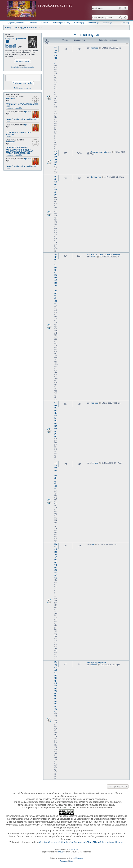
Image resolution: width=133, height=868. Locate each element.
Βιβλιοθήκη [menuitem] (79, 23)
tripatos (94, 665)
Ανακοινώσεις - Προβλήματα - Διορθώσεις (56, 279)
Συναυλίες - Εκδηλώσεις (56, 476)
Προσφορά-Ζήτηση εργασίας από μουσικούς (56, 687)
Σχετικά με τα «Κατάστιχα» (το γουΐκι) (56, 561)
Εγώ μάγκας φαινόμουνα (16, 39)
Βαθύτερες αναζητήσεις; (22, 88)
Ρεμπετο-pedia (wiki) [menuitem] (61, 23)
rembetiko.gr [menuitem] (93, 23)
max (93, 544)
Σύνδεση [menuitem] (125, 23)
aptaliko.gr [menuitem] (107, 23)
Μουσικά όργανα (86, 35)
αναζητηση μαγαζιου (96, 663)
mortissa (95, 48)
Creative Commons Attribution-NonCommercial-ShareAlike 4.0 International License (81, 842)
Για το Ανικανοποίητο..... (101, 152)
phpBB (61, 852)
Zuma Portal (74, 849)
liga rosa (28, 112)
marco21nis (11, 99)
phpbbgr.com (78, 858)
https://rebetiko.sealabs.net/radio (23, 67)
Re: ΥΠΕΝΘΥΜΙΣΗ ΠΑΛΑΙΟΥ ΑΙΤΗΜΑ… (105, 255)
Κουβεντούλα (56, 158)
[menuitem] (64, 861)
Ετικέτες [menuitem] (45, 23)
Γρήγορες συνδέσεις (16, 23)
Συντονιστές (96, 177)
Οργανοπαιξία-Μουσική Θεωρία (56, 419)
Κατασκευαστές (56, 55)
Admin (94, 257)
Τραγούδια (33, 23)
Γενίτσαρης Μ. (11, 45)
